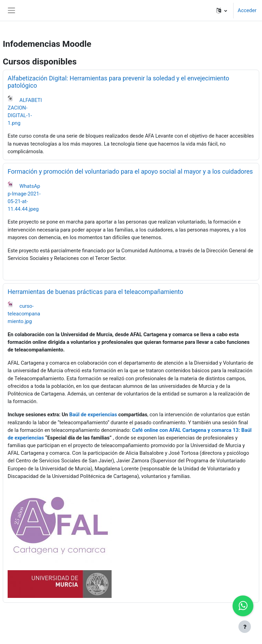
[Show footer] (245, 627)
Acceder (247, 10)
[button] (222, 10)
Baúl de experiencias (93, 415)
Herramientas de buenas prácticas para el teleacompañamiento (95, 292)
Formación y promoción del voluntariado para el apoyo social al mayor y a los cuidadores (130, 171)
